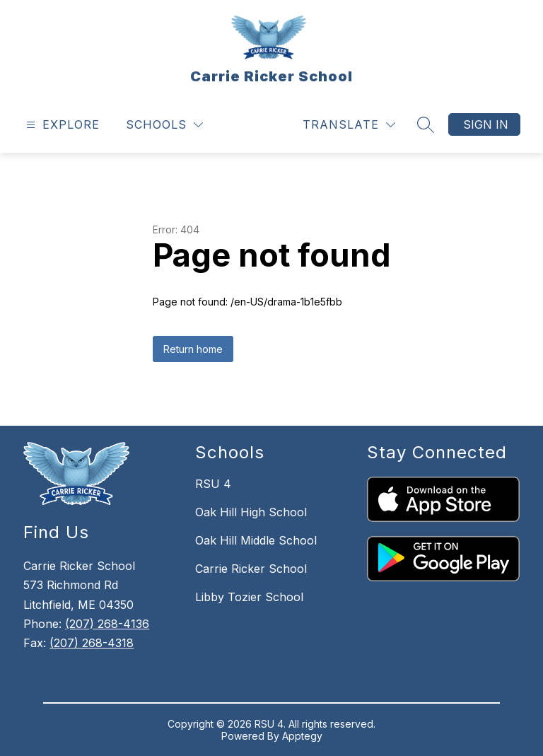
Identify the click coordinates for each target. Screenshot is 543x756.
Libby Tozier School (249, 597)
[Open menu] (61, 125)
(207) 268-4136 (107, 624)
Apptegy (302, 736)
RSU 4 (213, 484)
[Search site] (426, 124)
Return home (193, 349)
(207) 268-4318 (92, 643)
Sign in (486, 124)
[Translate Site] (349, 125)
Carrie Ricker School (251, 569)
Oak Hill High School (251, 512)
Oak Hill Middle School (256, 540)
